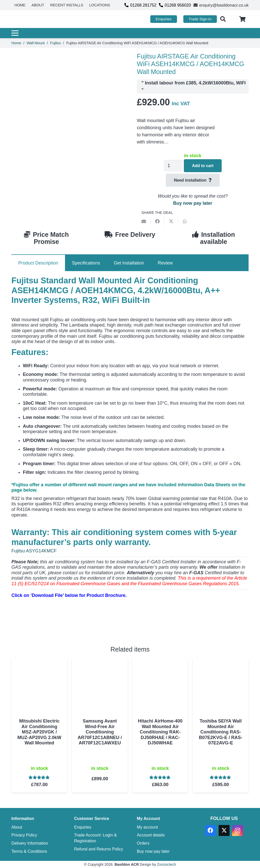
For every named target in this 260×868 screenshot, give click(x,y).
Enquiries (83, 827)
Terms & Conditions (29, 851)
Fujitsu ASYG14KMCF (34, 551)
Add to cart (203, 166)
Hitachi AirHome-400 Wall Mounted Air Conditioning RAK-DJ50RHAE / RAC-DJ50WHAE (160, 732)
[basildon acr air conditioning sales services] (35, 19)
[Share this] (157, 221)
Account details (151, 835)
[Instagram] (238, 830)
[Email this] (144, 221)
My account (147, 827)
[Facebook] (211, 830)
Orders (143, 843)
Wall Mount (36, 43)
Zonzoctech (167, 864)
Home (16, 43)
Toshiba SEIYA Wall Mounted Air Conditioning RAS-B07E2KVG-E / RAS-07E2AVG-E (221, 732)
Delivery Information (30, 843)
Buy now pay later (193, 203)
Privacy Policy (24, 835)
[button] (223, 19)
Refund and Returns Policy (99, 849)
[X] (224, 830)
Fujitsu (55, 43)
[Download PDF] (50, 626)
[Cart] (242, 19)
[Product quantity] (173, 166)
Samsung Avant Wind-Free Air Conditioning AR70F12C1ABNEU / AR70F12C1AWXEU (100, 732)
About (17, 827)
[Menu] (128, 33)
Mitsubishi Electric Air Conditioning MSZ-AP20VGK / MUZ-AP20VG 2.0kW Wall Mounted (39, 732)
